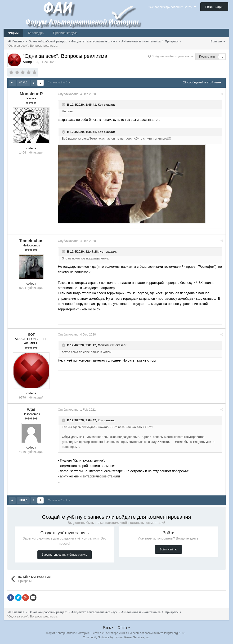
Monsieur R (107, 345)
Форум (13, 33)
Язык (108, 627)
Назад (23, 83)
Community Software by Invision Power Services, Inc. (116, 637)
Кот (101, 104)
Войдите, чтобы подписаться (172, 56)
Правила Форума (65, 33)
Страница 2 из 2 (59, 82)
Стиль (124, 627)
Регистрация (214, 7)
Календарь (36, 33)
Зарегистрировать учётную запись (65, 554)
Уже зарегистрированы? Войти (172, 7)
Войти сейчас (168, 549)
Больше (218, 41)
